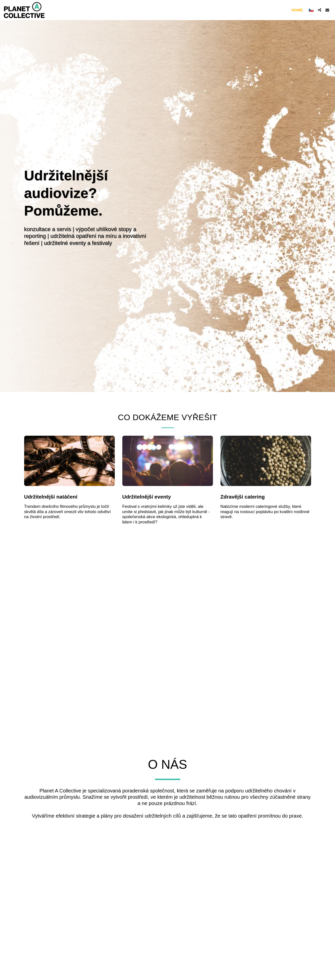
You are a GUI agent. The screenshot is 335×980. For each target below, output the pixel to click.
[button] (320, 10)
